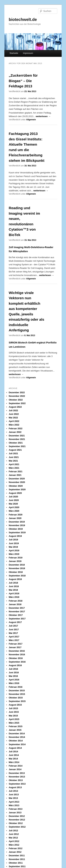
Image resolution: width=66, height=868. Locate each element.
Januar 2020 (15, 518)
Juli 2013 (13, 791)
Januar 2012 (15, 852)
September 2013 (17, 784)
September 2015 (17, 701)
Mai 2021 (13, 461)
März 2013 (14, 805)
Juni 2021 (14, 457)
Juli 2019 (13, 540)
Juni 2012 (14, 834)
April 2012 (14, 841)
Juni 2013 (14, 795)
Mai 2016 (13, 676)
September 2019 (17, 532)
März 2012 (14, 845)
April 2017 (14, 637)
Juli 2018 (13, 583)
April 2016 (14, 680)
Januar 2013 (15, 813)
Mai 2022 (13, 418)
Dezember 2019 (17, 522)
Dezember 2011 (17, 856)
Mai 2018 (13, 590)
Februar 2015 (16, 726)
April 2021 (14, 464)
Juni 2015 (14, 712)
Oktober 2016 (16, 658)
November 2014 (17, 737)
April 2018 (14, 593)
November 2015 (17, 694)
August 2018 (15, 579)
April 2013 (14, 802)
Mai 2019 (13, 547)
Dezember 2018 (17, 565)
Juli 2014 (13, 752)
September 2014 (17, 744)
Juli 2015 (13, 708)
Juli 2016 (13, 669)
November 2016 (17, 654)
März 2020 (14, 511)
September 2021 (17, 446)
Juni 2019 (14, 543)
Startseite (14, 53)
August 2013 (15, 787)
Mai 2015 (13, 716)
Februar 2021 (16, 471)
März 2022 (14, 425)
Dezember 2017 (17, 608)
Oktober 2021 (16, 443)
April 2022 (14, 421)
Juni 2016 (14, 672)
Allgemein (31, 120)
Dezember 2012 (17, 816)
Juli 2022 (13, 410)
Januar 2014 (15, 769)
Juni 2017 (14, 630)
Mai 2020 (13, 504)
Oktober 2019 (16, 529)
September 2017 (17, 619)
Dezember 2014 (17, 734)
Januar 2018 (15, 604)
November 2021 (17, 439)
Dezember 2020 (17, 479)
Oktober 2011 (16, 863)
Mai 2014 (13, 759)
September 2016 (17, 662)
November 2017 (17, 611)
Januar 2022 (15, 432)
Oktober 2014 (16, 741)
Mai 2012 (13, 838)
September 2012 (17, 827)
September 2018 (17, 576)
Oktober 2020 (16, 486)
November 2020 (17, 482)
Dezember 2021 (17, 436)
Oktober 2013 (16, 780)
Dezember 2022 (17, 392)
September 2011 (17, 866)
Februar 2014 (16, 766)
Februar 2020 (16, 515)
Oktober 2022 (16, 400)
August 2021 (15, 450)
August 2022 (15, 407)
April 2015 (14, 719)
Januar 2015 (15, 730)
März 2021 (14, 468)
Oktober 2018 (16, 572)
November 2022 (17, 396)
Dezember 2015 (17, 691)
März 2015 (14, 723)
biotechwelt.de (23, 19)
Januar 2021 (15, 475)
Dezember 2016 (17, 651)
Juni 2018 (14, 586)
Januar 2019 (15, 561)
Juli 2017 (13, 626)
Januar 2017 (15, 647)
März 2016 (14, 683)
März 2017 (14, 640)
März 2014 (14, 762)
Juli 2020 (13, 497)
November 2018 (17, 568)
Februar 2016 (16, 687)
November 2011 (17, 859)
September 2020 (17, 489)
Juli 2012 (13, 831)
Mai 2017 (13, 633)
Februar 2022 (16, 428)
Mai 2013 (13, 798)
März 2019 (14, 554)
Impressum (28, 53)
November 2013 (17, 777)
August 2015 (15, 705)
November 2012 (17, 820)
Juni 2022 (14, 414)
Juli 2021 (13, 453)
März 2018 (14, 597)
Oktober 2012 (16, 823)
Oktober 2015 (16, 698)
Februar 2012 (16, 848)
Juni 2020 (14, 500)
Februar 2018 (16, 601)
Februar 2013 (16, 809)
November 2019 (17, 525)
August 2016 (15, 665)
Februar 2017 (16, 644)
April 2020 (14, 507)
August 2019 (15, 536)
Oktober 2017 (16, 615)
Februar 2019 (16, 558)
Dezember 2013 (17, 773)
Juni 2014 (14, 755)
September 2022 (17, 403)
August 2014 (15, 748)
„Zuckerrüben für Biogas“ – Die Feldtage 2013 (23, 81)
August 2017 (15, 622)
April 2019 (14, 550)
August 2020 (15, 493)
